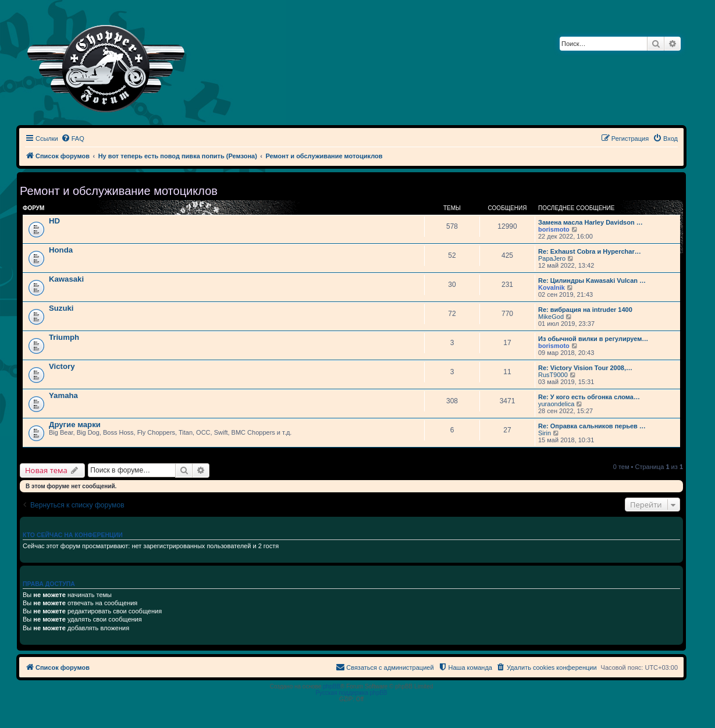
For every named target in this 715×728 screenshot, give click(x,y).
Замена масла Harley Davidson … (591, 222)
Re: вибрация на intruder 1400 (585, 310)
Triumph (64, 337)
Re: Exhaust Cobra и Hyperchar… (590, 251)
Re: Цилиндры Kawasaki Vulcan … (592, 280)
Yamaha (63, 395)
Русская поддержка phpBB (351, 693)
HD (54, 221)
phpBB (332, 686)
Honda (61, 250)
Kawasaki (66, 279)
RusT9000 (553, 375)
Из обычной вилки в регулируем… (593, 339)
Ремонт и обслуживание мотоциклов (119, 191)
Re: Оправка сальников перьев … (592, 426)
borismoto (554, 229)
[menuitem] (73, 139)
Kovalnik (552, 287)
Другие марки (75, 425)
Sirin (545, 433)
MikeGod (551, 317)
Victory (62, 366)
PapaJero (552, 258)
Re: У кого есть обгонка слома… (589, 397)
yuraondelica (556, 404)
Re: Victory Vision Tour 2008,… (585, 368)
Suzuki (61, 308)
